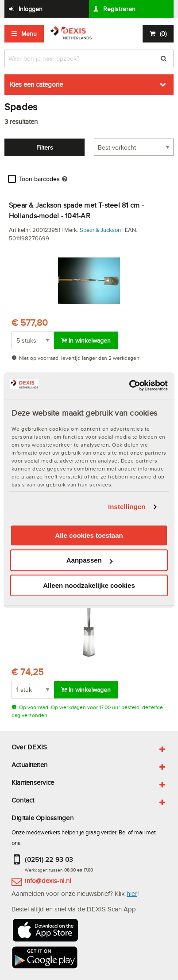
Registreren (119, 9)
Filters (45, 147)
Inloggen (31, 9)
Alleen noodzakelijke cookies (89, 585)
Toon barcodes (39, 179)
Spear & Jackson (100, 230)
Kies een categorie (36, 84)
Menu (29, 34)
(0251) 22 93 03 (49, 859)
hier (132, 893)
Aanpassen (89, 560)
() (163, 34)
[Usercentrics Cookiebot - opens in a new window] (129, 386)
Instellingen (127, 507)
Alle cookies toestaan (89, 535)
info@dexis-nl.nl (48, 881)
